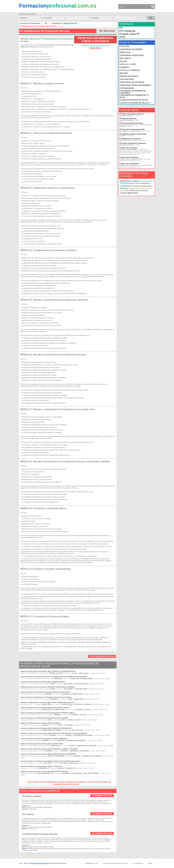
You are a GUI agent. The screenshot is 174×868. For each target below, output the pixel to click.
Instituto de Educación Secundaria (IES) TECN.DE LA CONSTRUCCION (48, 672)
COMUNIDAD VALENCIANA (132, 55)
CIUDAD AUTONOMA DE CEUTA (134, 100)
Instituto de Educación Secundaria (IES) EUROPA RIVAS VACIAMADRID (48, 754)
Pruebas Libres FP (130, 34)
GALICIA (123, 61)
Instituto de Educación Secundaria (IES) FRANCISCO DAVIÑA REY (46, 728)
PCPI (122, 37)
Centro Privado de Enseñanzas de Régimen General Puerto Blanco (46, 697)
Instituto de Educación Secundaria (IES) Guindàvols (41, 723)
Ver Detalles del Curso (102, 796)
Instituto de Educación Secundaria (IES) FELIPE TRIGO (42, 744)
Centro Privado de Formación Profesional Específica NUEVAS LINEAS (48, 713)
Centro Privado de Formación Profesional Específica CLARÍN (44, 718)
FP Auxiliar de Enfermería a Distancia (133, 143)
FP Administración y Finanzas (130, 139)
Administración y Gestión (129, 181)
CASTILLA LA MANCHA (130, 70)
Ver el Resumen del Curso (102, 656)
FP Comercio (28, 814)
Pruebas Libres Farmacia (128, 148)
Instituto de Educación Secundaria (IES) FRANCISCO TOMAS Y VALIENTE (49, 749)
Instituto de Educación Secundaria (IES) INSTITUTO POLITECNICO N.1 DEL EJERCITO (54, 733)
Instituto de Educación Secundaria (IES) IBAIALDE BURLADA (44, 772)
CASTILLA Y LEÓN (128, 64)
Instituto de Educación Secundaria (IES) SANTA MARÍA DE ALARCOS (47, 702)
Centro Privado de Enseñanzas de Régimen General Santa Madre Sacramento (50, 761)
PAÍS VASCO (125, 58)
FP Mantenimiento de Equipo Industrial (40, 834)
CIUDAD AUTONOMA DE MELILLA (135, 103)
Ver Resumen (107, 31)
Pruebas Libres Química (146, 181)
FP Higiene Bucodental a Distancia (132, 114)
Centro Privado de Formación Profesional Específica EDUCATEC (45, 692)
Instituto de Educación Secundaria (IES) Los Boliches (41, 766)
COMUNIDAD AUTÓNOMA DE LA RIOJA (134, 96)
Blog (150, 863)
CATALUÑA (124, 46)
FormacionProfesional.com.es (40, 863)
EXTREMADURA (127, 88)
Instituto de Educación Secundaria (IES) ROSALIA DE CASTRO (45, 708)
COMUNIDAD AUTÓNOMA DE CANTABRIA (133, 92)
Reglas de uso (92, 863)
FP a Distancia (127, 31)
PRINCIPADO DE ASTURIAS (132, 82)
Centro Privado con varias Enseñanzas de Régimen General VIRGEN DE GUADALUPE (54, 677)
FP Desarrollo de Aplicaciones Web (132, 129)
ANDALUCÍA (125, 52)
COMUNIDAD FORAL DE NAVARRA (135, 85)
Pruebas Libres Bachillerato (129, 164)
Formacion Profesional (30, 23)
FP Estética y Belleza (32, 796)
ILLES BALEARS (127, 79)
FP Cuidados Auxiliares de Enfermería (133, 134)
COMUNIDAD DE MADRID (131, 49)
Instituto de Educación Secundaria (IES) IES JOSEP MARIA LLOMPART (48, 687)
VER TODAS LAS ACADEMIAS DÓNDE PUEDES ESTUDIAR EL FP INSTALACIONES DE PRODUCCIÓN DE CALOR (69, 783)
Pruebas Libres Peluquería (129, 157)
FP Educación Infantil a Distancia (131, 123)
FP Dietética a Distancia (128, 118)
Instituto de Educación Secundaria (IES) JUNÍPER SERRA (43, 682)
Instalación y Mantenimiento (65, 23)
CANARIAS (124, 67)
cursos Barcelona (129, 193)
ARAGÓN (124, 73)
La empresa (138, 863)
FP (46, 23)
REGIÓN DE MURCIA (129, 76)
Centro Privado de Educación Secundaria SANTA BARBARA (44, 739)
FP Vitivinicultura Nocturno (137, 191)
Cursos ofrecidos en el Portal (115, 863)
